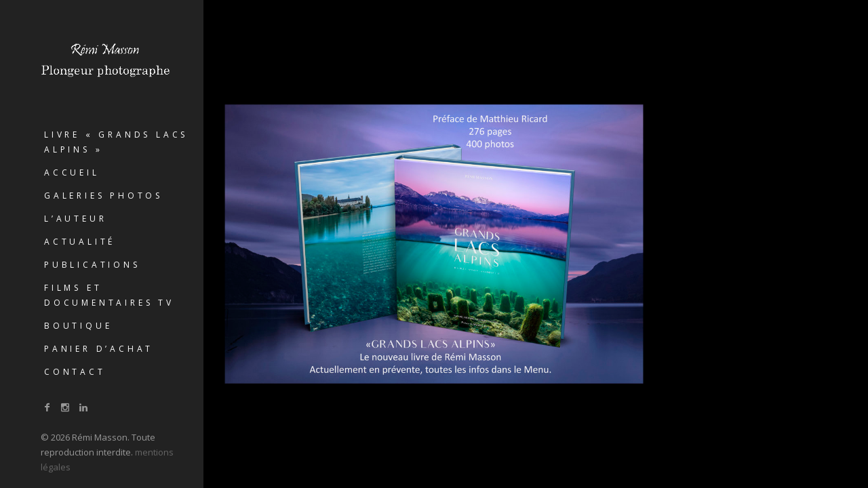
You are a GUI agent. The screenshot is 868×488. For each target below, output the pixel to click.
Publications (92, 265)
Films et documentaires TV (109, 295)
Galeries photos (103, 196)
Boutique (78, 326)
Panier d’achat (99, 349)
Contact (75, 372)
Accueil (72, 172)
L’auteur (75, 219)
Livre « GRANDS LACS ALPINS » (116, 142)
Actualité (80, 242)
